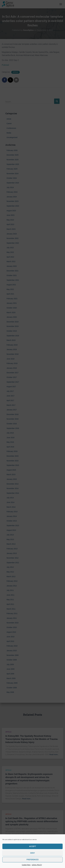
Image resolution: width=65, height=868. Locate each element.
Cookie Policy (26, 865)
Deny (32, 853)
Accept (33, 846)
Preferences (32, 860)
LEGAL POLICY (37, 865)
